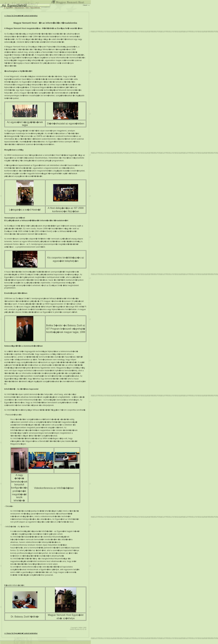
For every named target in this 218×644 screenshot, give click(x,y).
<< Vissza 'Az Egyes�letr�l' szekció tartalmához (21, 16)
